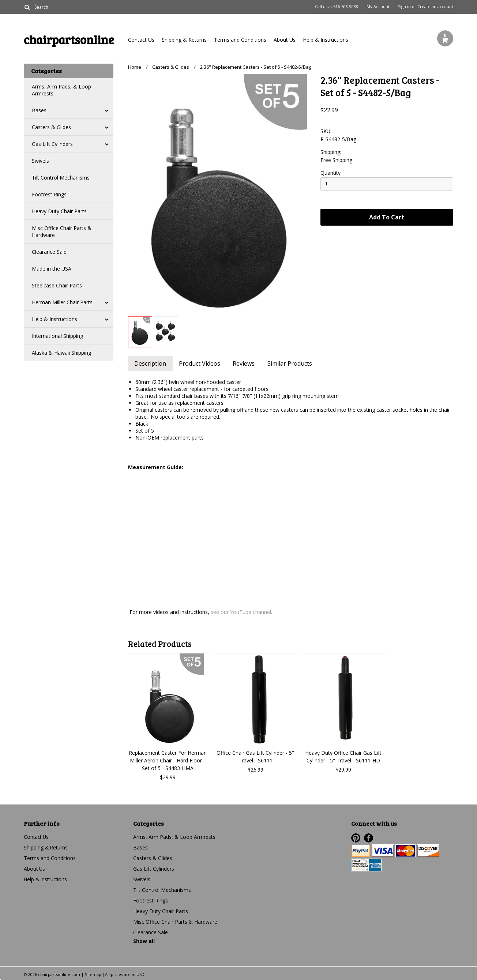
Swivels (40, 161)
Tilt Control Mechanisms (61, 178)
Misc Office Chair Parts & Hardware (62, 231)
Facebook (369, 838)
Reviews (247, 363)
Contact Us (141, 40)
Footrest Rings (49, 194)
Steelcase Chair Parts (57, 285)
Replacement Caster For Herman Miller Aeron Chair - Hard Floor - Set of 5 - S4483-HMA (168, 760)
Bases (39, 110)
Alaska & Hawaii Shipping (61, 353)
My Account (378, 7)
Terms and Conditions (240, 40)
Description (151, 363)
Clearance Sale (49, 252)
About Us (285, 40)
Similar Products (294, 363)
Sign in (404, 7)
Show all (144, 941)
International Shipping (57, 336)
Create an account (435, 7)
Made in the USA (52, 269)
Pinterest (356, 838)
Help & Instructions (326, 40)
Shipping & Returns (184, 40)
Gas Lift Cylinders (52, 144)
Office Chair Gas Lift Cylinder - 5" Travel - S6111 (255, 757)
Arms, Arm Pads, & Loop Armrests (61, 90)
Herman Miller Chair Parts (62, 302)
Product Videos (201, 363)
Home (135, 67)
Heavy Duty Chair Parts (59, 211)
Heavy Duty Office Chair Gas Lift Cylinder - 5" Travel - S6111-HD (343, 757)
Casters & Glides (51, 127)
